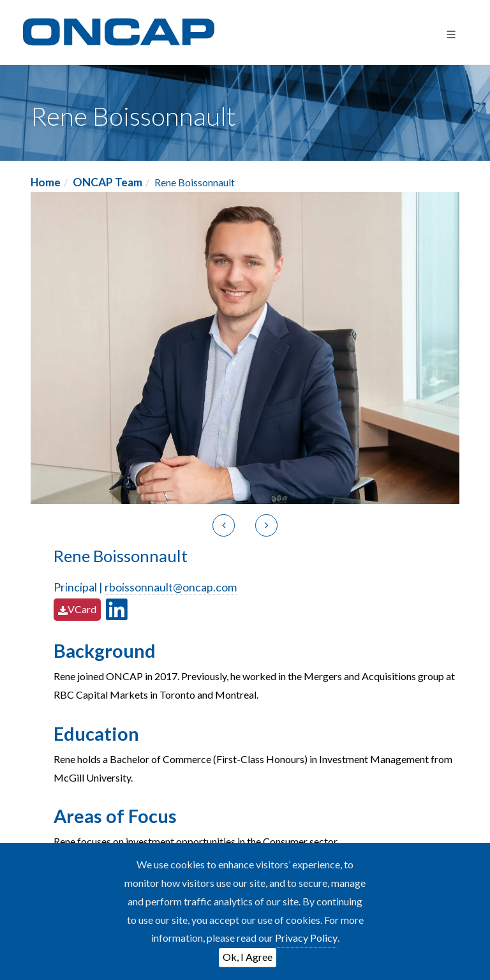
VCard (77, 609)
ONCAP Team (108, 182)
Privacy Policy (306, 938)
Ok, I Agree (248, 957)
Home (46, 182)
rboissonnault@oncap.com (171, 587)
